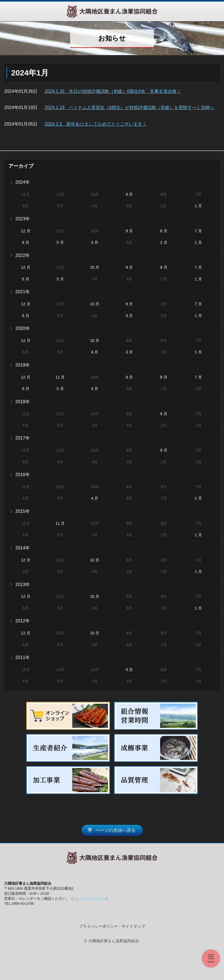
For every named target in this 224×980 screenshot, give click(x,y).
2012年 (23, 621)
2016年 (23, 475)
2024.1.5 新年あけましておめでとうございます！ (96, 124)
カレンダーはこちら (89, 898)
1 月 (198, 206)
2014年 (23, 548)
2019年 (23, 365)
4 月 (95, 242)
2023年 (23, 219)
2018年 (23, 402)
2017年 (23, 438)
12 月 (26, 231)
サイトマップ (133, 926)
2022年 (23, 255)
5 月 (60, 242)
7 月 (198, 231)
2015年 (23, 511)
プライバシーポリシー (98, 926)
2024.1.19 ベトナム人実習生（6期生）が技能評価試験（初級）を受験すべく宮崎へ (129, 108)
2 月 (164, 242)
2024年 (23, 182)
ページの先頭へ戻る (115, 830)
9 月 (129, 194)
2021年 (23, 292)
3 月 (129, 316)
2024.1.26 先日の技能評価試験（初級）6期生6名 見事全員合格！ (113, 91)
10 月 (95, 267)
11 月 (60, 377)
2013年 (23, 585)
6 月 (26, 242)
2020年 (23, 328)
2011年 (23, 657)
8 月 (164, 231)
